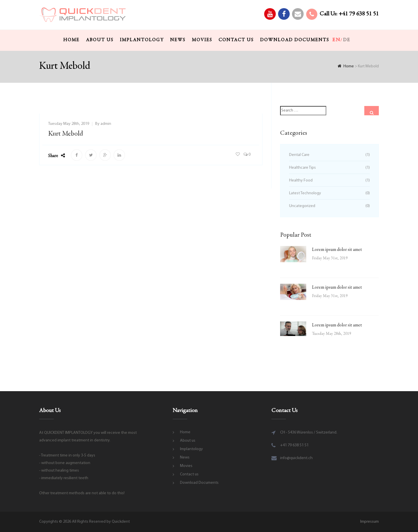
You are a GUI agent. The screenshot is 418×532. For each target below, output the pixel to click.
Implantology (142, 40)
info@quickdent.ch (296, 458)
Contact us (236, 40)
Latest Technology (305, 193)
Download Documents (295, 40)
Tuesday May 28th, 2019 (69, 124)
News (178, 40)
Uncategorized (302, 206)
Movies (202, 40)
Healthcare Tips (302, 168)
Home (71, 40)
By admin (103, 124)
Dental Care (299, 155)
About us (100, 40)
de (347, 40)
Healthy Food (301, 180)
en (336, 40)
